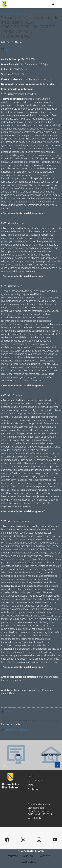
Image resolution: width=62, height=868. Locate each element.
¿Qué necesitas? (36, 781)
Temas (31, 785)
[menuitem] (58, 4)
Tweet (7, 50)
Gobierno (33, 789)
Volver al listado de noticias (15, 13)
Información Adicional (17, 730)
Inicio (31, 776)
